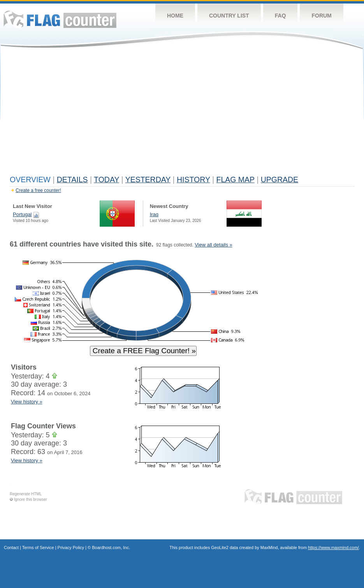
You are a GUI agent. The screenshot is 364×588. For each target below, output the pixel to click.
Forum (321, 16)
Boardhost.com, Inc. (111, 548)
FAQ (280, 16)
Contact (11, 548)
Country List (229, 16)
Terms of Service (38, 548)
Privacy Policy (71, 548)
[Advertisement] (182, 114)
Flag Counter (60, 19)
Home (175, 16)
